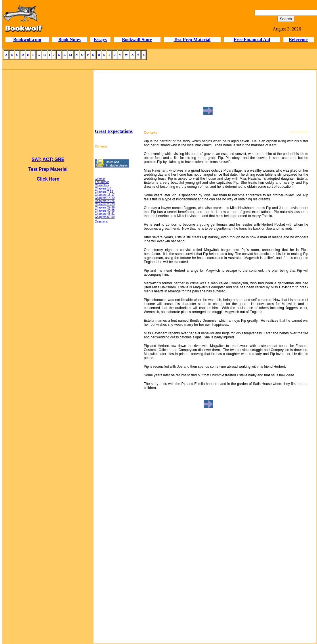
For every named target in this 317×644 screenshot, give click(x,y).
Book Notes (70, 40)
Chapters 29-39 (105, 207)
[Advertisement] (48, 461)
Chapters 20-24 (105, 201)
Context (100, 179)
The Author (102, 182)
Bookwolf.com (27, 40)
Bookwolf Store (137, 40)
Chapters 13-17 (105, 195)
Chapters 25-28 (105, 204)
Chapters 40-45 (105, 211)
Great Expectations (114, 131)
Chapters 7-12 (104, 192)
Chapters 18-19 (105, 198)
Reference (299, 40)
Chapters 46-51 (105, 214)
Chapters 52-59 (105, 217)
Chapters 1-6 (103, 188)
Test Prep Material (192, 40)
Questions (101, 222)
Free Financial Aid (252, 40)
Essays (100, 40)
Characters (102, 185)
